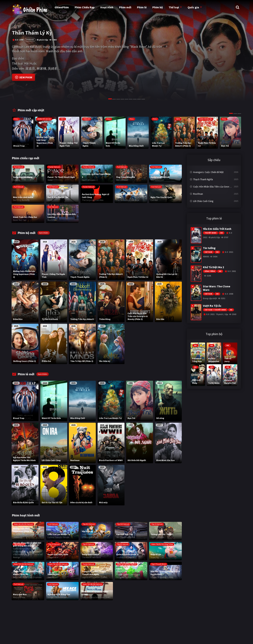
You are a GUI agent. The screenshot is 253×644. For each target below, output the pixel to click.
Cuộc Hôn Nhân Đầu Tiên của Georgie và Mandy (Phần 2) (216, 187)
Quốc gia (193, 7)
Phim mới (125, 7)
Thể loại (174, 7)
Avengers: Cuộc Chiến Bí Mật (208, 172)
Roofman (198, 194)
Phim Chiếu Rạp (85, 7)
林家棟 (42, 68)
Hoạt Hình (107, 7)
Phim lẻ (142, 7)
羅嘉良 (30, 68)
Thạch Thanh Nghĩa (203, 179)
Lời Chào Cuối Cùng (203, 201)
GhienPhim (62, 7)
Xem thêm (44, 233)
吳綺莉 (53, 68)
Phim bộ (158, 7)
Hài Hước (30, 63)
